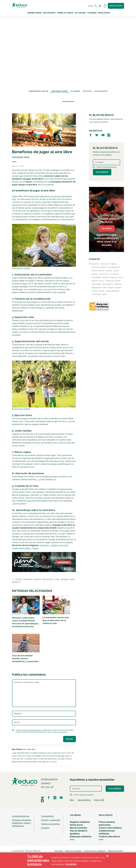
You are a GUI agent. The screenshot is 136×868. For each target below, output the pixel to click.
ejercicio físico (48, 579)
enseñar (109, 271)
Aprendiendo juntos (38, 91)
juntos (116, 271)
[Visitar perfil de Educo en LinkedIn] (42, 801)
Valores (101, 271)
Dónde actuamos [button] (65, 13)
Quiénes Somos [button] (34, 13)
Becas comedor (115, 288)
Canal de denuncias (21, 816)
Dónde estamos (49, 779)
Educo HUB (99, 800)
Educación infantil (99, 267)
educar (95, 274)
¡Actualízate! (101, 91)
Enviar (70, 739)
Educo (102, 281)
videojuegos (24, 495)
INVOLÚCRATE (106, 815)
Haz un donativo (79, 831)
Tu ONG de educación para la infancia (38, 860)
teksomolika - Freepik (29, 548)
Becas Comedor (79, 828)
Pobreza (118, 284)
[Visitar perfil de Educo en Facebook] (90, 135)
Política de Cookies (115, 851)
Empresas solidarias (81, 836)
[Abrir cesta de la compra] (105, 6)
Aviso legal (59, 851)
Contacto (46, 783)
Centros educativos (109, 836)
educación (105, 264)
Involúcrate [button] (104, 13)
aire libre (19, 579)
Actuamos (75, 91)
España (114, 264)
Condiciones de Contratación (32, 730)
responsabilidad (113, 291)
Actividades (96, 284)
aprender (95, 264)
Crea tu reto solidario (110, 828)
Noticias (87, 91)
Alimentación (108, 284)
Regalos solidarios (80, 822)
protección (103, 274)
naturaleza (65, 579)
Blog (91, 6)
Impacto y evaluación (51, 820)
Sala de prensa (84, 800)
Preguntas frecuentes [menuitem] (22, 820)
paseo (72, 579)
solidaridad (96, 294)
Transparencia (47, 816)
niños (105, 288)
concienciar (114, 274)
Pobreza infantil (98, 291)
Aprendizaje (28, 579)
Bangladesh (96, 288)
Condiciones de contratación (95, 851)
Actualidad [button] (80, 13)
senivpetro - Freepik (48, 545)
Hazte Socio (76, 825)
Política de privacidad (73, 851)
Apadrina (75, 834)
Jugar (57, 579)
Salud (105, 294)
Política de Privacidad (60, 732)
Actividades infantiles (100, 277)
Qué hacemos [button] (49, 13)
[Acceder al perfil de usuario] (100, 6)
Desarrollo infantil (113, 281)
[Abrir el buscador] (96, 6)
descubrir (38, 579)
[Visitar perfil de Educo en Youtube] (103, 135)
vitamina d (16, 582)
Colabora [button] (92, 13)
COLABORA (106, 229)
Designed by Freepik (21, 268)
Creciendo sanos (59, 91)
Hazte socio (116, 6)
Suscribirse (102, 172)
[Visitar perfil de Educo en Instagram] (109, 135)
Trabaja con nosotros (50, 824)
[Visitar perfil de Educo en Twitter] (97, 135)
